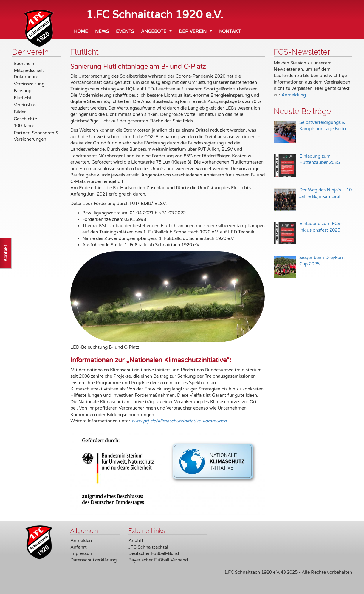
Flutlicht (23, 98)
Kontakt (230, 31)
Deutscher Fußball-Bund (154, 553)
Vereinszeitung (29, 84)
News (102, 31)
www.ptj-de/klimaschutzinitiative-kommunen (179, 421)
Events (125, 31)
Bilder (20, 112)
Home (81, 31)
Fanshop (23, 91)
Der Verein (197, 33)
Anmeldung (294, 95)
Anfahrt (79, 547)
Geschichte (25, 119)
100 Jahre (24, 126)
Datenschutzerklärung (93, 560)
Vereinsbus (25, 105)
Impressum (82, 553)
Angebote (158, 33)
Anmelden (81, 541)
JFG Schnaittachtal (148, 547)
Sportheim (25, 64)
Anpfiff (136, 541)
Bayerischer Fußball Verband (158, 560)
